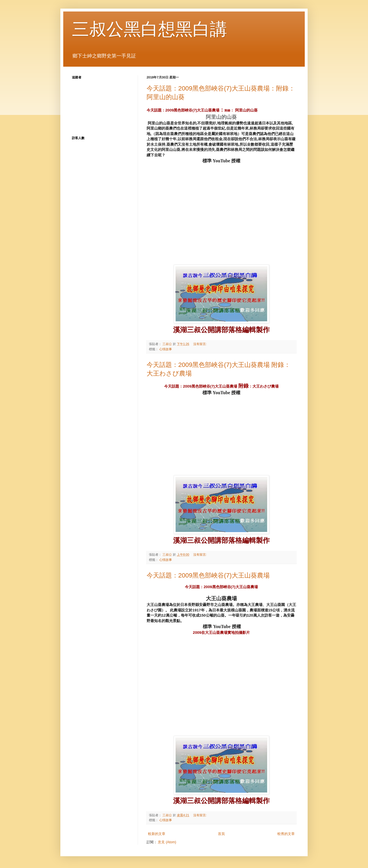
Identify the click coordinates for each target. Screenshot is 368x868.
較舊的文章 (286, 834)
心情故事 (166, 349)
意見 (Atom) (167, 842)
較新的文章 (157, 834)
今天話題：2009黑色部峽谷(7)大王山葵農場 (208, 575)
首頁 (221, 834)
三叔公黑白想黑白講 (149, 29)
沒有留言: (200, 344)
